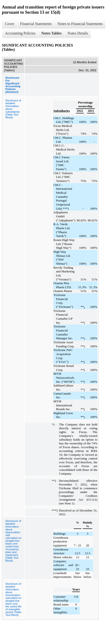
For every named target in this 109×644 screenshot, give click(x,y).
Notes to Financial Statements (80, 24)
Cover (10, 24)
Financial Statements (36, 24)
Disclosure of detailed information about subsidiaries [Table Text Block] (13, 109)
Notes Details (78, 33)
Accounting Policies (20, 33)
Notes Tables (51, 33)
